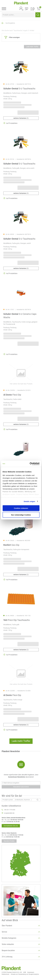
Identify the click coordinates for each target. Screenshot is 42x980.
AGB (25, 972)
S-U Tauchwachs (19, 89)
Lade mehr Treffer (32, 47)
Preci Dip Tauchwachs (17, 620)
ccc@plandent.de (9, 813)
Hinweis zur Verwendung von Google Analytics (25, 974)
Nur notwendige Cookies (21, 515)
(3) (21, 118)
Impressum (31, 972)
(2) (21, 575)
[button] (27, 9)
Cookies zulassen (21, 508)
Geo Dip (11, 545)
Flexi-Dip (12, 395)
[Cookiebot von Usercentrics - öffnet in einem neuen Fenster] (30, 464)
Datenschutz (5, 974)
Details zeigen (29, 501)
